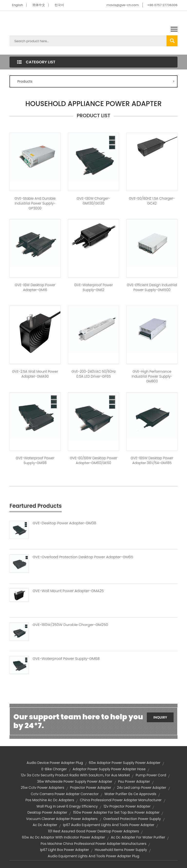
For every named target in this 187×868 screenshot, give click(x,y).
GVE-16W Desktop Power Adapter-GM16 (35, 287)
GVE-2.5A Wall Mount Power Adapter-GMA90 (35, 374)
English (17, 5)
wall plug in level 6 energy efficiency (67, 806)
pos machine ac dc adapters (50, 800)
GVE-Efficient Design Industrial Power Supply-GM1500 (152, 287)
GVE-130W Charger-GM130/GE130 (93, 201)
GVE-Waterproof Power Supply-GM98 (35, 460)
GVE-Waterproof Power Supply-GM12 (93, 287)
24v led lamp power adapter (142, 788)
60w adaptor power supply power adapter (125, 763)
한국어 (59, 5)
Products (96, 81)
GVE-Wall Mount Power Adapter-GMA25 (68, 591)
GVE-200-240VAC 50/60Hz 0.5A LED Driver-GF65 (93, 374)
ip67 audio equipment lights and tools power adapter (109, 825)
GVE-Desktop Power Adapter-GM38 (64, 523)
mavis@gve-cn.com (122, 5)
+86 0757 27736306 (162, 5)
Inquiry (160, 717)
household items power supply (121, 850)
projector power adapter (90, 788)
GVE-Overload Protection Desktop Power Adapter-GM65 (83, 557)
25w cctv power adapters (42, 788)
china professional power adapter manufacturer (121, 800)
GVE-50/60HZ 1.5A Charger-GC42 (152, 201)
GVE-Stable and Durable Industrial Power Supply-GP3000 (35, 203)
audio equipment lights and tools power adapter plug (93, 856)
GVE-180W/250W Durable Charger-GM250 (70, 625)
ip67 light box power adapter (64, 850)
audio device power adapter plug (55, 763)
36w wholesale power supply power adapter (75, 781)
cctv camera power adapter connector (65, 794)
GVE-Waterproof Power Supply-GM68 (66, 659)
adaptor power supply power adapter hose (109, 769)
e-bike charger (54, 769)
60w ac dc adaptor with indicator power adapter (64, 837)
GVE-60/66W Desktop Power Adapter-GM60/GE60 (94, 460)
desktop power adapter (47, 812)
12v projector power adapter (127, 806)
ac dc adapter (45, 825)
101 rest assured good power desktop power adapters (93, 831)
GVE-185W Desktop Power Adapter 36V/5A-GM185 (152, 460)
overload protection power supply (132, 819)
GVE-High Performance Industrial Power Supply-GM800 (152, 376)
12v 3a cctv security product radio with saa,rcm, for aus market (75, 775)
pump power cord (151, 775)
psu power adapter (134, 781)
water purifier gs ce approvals (130, 794)
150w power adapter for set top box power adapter (116, 812)
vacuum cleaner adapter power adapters (62, 819)
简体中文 (39, 5)
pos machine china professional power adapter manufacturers (94, 844)
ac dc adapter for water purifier (138, 837)
